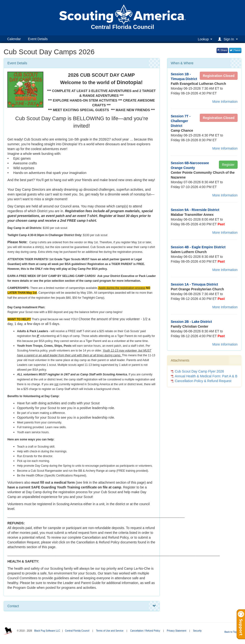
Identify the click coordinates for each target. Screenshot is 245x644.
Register (228, 165)
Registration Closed (219, 76)
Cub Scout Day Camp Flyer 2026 (199, 371)
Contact (82, 606)
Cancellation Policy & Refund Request (203, 381)
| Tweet (235, 50)
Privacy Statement (176, 631)
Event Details (38, 39)
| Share (222, 50)
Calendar (14, 39)
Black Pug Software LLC (47, 631)
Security (197, 631)
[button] (229, 39)
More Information (225, 102)
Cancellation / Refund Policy (145, 631)
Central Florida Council (77, 631)
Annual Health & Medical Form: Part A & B (206, 376)
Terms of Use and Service (110, 631)
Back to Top (232, 632)
